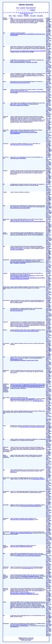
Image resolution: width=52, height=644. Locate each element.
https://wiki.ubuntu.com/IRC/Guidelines (19, 626)
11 (18, 12)
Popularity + (20, 16)
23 (42, 12)
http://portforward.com (28, 568)
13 (22, 12)
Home (18, 8)
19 (34, 12)
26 (47, 12)
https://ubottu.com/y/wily (39, 479)
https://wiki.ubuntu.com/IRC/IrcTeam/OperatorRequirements (26, 386)
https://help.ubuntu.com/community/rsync (20, 83)
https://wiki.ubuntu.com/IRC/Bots (18, 158)
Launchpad (23, 8)
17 (30, 12)
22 (40, 12)
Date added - (40, 16)
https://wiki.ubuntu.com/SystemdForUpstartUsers (22, 276)
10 (16, 12)
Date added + (33, 16)
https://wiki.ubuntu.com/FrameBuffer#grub (31, 506)
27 (20, 14)
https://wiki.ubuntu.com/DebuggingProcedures (21, 547)
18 (32, 12)
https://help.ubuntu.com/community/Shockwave (22, 145)
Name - (15, 16)
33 (32, 14)
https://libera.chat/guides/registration (30, 576)
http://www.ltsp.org (15, 359)
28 (22, 14)
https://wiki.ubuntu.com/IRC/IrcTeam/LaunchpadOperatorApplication (29, 385)
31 (28, 14)
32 (30, 14)
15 (26, 12)
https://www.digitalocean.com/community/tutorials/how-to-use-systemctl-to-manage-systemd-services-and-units (28, 278)
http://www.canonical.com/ (23, 326)
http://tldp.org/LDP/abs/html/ (17, 250)
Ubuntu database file (31, 8)
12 (20, 12)
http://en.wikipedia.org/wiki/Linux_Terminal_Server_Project (24, 360)
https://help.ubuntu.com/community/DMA (20, 208)
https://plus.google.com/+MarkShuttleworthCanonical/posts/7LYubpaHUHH (28, 51)
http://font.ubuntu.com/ (38, 401)
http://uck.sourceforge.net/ (16, 311)
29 (24, 14)
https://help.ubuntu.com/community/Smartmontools (32, 427)
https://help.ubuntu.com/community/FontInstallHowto (23, 399)
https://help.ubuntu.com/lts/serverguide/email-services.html (24, 594)
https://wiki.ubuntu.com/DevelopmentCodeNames (22, 520)
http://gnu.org (13, 472)
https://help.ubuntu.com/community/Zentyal (21, 262)
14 (24, 12)
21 (38, 12)
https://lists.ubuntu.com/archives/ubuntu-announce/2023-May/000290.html (28, 221)
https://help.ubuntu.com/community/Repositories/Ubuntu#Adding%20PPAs (28, 92)
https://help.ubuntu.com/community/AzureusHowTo (27, 331)
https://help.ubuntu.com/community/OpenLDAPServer (28, 556)
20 (36, 12)
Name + (10, 16)
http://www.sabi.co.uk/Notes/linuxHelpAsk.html (21, 533)
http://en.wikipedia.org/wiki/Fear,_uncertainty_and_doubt (24, 62)
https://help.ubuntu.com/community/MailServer (21, 593)
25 (46, 12)
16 (28, 12)
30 (26, 14)
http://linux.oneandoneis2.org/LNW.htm (19, 105)
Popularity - (27, 16)
